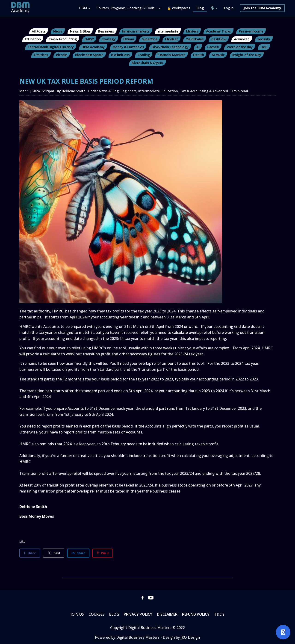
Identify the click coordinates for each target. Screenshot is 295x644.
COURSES (97, 614)
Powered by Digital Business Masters (128, 637)
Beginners (106, 31)
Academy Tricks (218, 31)
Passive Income (251, 31)
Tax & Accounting (63, 39)
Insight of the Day (247, 55)
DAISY (89, 39)
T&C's (219, 614)
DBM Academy (93, 47)
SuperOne (149, 39)
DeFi (264, 47)
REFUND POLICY (196, 614)
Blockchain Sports (89, 55)
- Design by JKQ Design (180, 637)
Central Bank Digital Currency (51, 47)
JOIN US (77, 614)
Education (33, 39)
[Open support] (283, 632)
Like (22, 541)
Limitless (41, 55)
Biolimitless (120, 55)
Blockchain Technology (170, 47)
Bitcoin (62, 55)
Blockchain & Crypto (147, 62)
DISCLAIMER (167, 614)
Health (198, 55)
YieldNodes (195, 39)
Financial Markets (171, 55)
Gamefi (213, 47)
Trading (144, 55)
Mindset (171, 39)
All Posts (39, 31)
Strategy (109, 39)
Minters (192, 31)
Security (264, 39)
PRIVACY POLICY (138, 614)
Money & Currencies (128, 47)
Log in (229, 8)
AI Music (218, 55)
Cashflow (219, 39)
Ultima (129, 39)
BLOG (114, 614)
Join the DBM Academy (262, 8)
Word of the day (240, 47)
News (58, 31)
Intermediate (168, 31)
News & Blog (80, 31)
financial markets (136, 31)
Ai (198, 47)
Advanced (242, 39)
